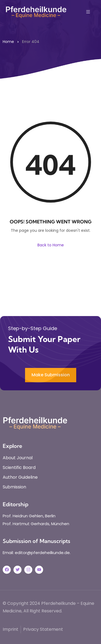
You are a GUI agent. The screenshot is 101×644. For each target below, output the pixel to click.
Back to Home (51, 245)
